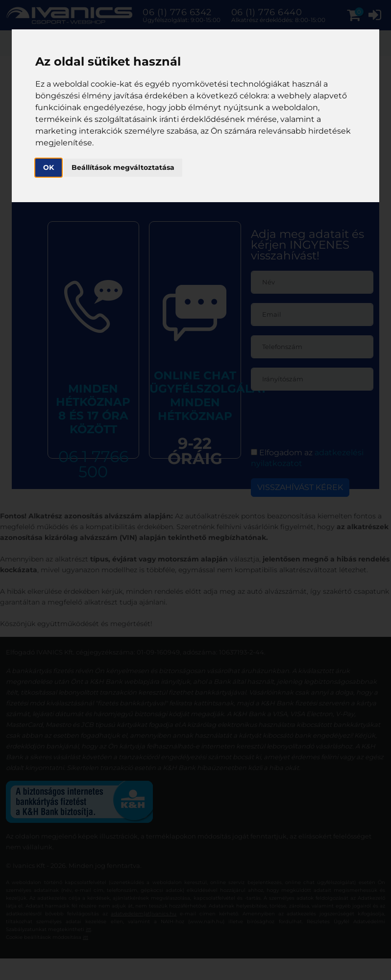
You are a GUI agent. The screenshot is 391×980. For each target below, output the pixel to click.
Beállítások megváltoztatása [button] (123, 167)
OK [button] (49, 167)
